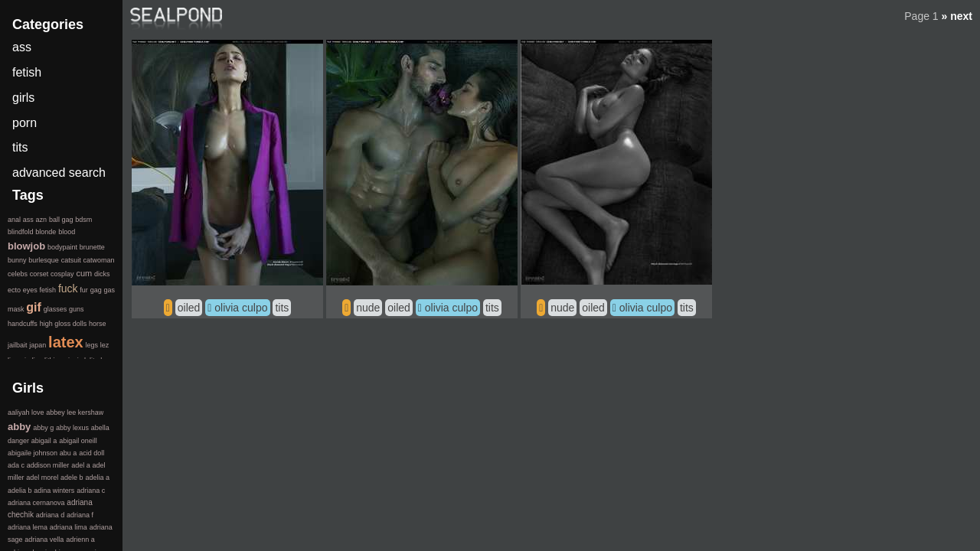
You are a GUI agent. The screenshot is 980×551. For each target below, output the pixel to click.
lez (105, 345)
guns (77, 309)
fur (84, 290)
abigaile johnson (33, 453)
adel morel (42, 478)
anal (14, 220)
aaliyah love (26, 412)
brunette (92, 247)
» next (957, 16)
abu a (69, 453)
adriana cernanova (36, 503)
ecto (14, 290)
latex (66, 342)
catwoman (98, 260)
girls (23, 98)
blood (67, 232)
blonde (46, 232)
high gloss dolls (64, 324)
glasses (56, 309)
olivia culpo (241, 308)
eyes (30, 290)
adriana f (80, 515)
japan (38, 345)
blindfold (21, 232)
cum (84, 273)
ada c (16, 465)
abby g (43, 428)
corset (39, 274)
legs (91, 345)
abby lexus (72, 428)
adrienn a (80, 540)
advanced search (59, 173)
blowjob (26, 246)
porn (24, 123)
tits (282, 308)
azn (42, 220)
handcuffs (23, 324)
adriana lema (28, 527)
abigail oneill (78, 441)
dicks (102, 274)
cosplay (62, 274)
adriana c (91, 491)
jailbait (18, 345)
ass (22, 47)
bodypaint (62, 247)
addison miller (48, 465)
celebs (18, 274)
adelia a (97, 478)
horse (98, 324)
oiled (189, 308)
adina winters (54, 491)
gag (96, 290)
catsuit (71, 260)
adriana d (51, 515)
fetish (27, 72)
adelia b (20, 491)
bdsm (83, 220)
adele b (72, 478)
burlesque (44, 260)
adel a (81, 465)
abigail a (44, 441)
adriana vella (44, 540)
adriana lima (69, 527)
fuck (68, 289)
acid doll (91, 453)
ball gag (61, 220)
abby (19, 427)
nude (368, 308)
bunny (17, 260)
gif (34, 307)
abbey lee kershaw (75, 412)
